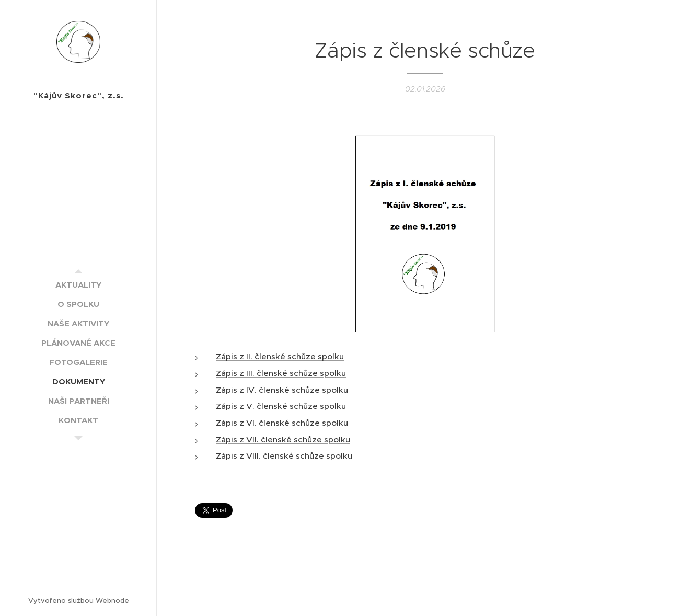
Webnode (112, 601)
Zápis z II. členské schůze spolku (280, 356)
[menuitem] (78, 285)
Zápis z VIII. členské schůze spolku (284, 456)
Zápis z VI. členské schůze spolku (282, 423)
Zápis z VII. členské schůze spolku (283, 440)
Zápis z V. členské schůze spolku (281, 406)
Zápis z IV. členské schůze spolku (282, 389)
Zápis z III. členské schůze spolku (281, 373)
